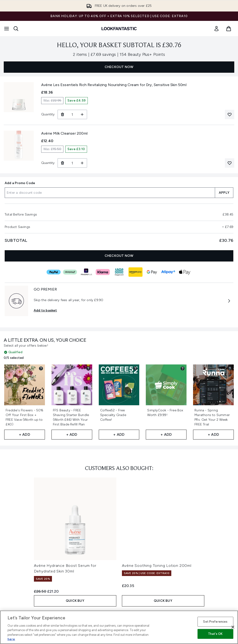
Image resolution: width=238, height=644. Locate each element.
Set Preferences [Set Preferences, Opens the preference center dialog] (215, 622)
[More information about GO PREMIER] (229, 301)
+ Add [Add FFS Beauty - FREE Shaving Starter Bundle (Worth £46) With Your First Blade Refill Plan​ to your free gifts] (72, 434)
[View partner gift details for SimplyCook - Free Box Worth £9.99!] (183, 368)
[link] (216, 29)
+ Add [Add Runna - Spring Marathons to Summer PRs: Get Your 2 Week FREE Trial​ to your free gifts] (213, 434)
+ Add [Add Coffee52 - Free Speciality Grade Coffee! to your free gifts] (119, 434)
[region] (119, 627)
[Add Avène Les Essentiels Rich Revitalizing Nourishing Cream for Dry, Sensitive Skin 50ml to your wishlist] (230, 114)
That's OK (215, 634)
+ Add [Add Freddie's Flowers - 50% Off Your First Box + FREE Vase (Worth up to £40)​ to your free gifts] (25, 434)
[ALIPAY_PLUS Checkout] (168, 272)
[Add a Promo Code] (110, 193)
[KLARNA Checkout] (103, 272)
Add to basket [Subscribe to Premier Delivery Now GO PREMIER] (45, 310)
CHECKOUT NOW (119, 67)
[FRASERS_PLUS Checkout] (86, 272)
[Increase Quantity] (82, 114)
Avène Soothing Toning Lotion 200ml (157, 566)
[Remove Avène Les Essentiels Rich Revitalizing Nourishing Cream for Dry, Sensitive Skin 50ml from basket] (62, 114)
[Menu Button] (7, 29)
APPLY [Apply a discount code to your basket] (224, 193)
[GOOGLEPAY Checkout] (152, 272)
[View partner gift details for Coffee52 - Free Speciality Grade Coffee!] (135, 368)
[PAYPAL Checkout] (54, 272)
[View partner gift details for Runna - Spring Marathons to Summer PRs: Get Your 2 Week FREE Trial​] (230, 368)
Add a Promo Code (20, 183)
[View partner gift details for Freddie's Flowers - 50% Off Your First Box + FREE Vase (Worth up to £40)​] (41, 368)
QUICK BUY (75, 601)
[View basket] (229, 29)
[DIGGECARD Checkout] (119, 272)
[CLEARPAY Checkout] (70, 272)
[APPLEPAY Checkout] (185, 272)
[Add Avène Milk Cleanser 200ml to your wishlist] (230, 163)
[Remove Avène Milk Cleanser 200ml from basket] (62, 163)
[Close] (233, 627)
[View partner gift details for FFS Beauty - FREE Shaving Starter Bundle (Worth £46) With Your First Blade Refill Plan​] (88, 368)
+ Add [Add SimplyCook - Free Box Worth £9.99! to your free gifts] (166, 434)
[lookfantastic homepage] (119, 29)
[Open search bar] (16, 29)
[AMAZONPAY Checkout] (135, 272)
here (11, 639)
